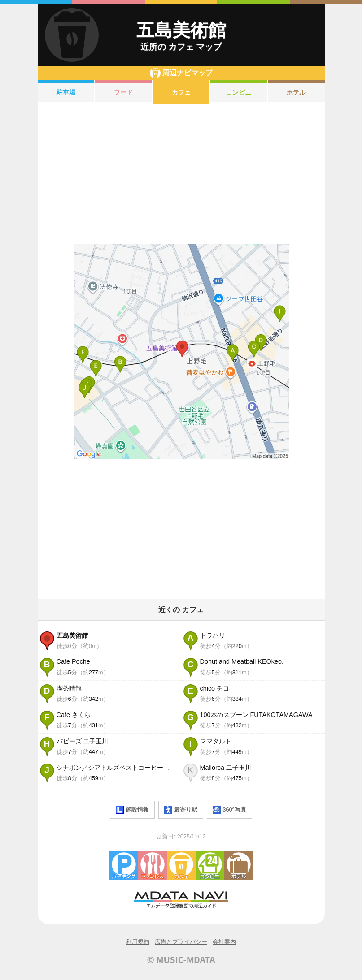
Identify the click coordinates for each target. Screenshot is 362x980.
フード (123, 92)
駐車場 (66, 92)
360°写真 (229, 810)
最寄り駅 (181, 810)
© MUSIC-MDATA (181, 959)
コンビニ (239, 92)
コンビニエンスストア (210, 866)
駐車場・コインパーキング (124, 866)
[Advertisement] (181, 174)
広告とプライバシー (181, 942)
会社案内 (224, 942)
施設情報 (132, 810)
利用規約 (138, 942)
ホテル (296, 92)
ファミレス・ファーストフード (153, 866)
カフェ (181, 92)
